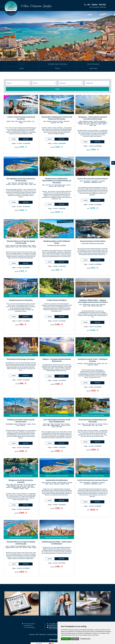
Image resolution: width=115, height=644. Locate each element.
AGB (37, 634)
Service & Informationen (93, 64)
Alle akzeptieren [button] (66, 639)
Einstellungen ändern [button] (85, 639)
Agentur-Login (93, 68)
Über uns (58, 68)
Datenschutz (42, 634)
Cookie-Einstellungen (52, 634)
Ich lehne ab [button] (75, 639)
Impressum (32, 634)
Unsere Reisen (22, 64)
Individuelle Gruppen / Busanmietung (57, 64)
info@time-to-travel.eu (55, 625)
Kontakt (22, 68)
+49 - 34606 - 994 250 (95, 5)
